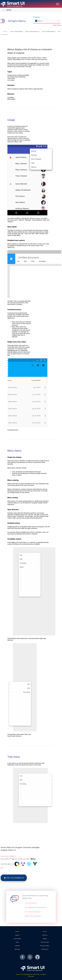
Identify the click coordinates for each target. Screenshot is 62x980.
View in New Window (8, 856)
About (45, 939)
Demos (7, 10)
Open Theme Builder (33, 916)
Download (17, 939)
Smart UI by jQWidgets (23, 974)
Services (17, 949)
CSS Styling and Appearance (36, 907)
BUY (2, 868)
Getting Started (31, 903)
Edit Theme (57, 25)
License (17, 946)
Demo (17, 935)
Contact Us (45, 949)
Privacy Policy (45, 946)
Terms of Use (45, 942)
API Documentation (33, 912)
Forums (45, 935)
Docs (17, 942)
